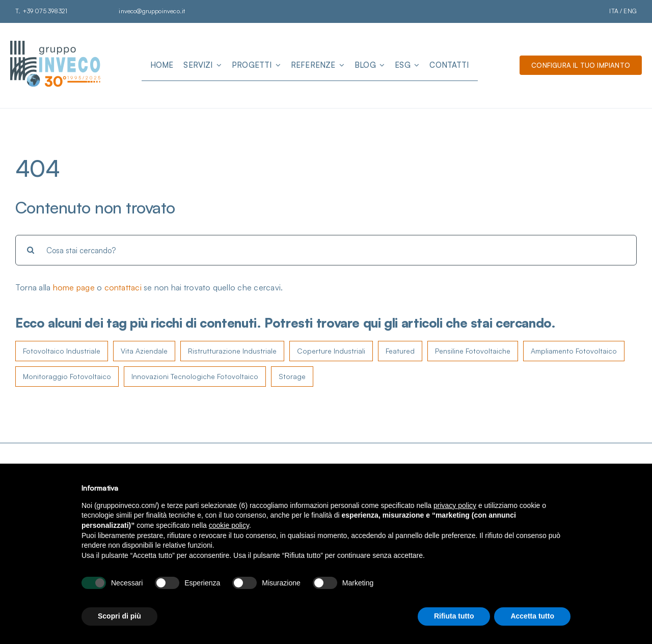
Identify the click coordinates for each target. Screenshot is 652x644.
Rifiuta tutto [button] (454, 616)
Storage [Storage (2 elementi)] (292, 376)
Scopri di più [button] (119, 616)
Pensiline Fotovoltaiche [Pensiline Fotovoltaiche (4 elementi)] (473, 351)
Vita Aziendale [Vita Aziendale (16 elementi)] (144, 351)
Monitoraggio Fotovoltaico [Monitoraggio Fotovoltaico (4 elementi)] (67, 376)
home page (74, 287)
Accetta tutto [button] (532, 616)
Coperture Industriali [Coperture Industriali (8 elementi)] (331, 351)
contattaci (123, 287)
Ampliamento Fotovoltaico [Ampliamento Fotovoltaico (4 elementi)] (574, 351)
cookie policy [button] (229, 525)
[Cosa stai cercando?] (326, 250)
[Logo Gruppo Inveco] (56, 45)
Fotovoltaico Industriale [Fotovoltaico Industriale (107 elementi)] (62, 351)
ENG (630, 11)
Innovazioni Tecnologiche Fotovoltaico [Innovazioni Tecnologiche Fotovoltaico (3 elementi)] (195, 376)
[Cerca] (31, 250)
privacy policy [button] (455, 505)
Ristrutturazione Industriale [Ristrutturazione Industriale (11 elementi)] (232, 351)
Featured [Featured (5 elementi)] (400, 351)
